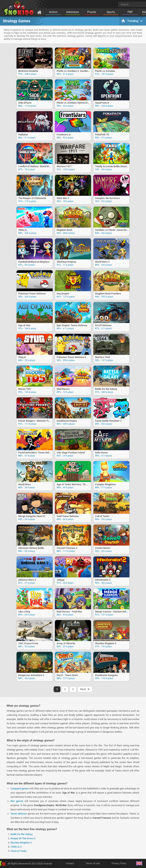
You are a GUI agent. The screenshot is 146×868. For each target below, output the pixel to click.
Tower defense (19, 814)
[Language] (139, 864)
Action (53, 12)
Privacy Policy (119, 863)
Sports (111, 12)
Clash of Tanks (19, 851)
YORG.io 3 (16, 847)
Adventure (73, 12)
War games (17, 801)
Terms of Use (93, 863)
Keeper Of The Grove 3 (23, 838)
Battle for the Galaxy (22, 834)
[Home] (39, 12)
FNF (130, 12)
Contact (70, 863)
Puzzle (92, 12)
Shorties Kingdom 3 (21, 843)
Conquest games (20, 788)
